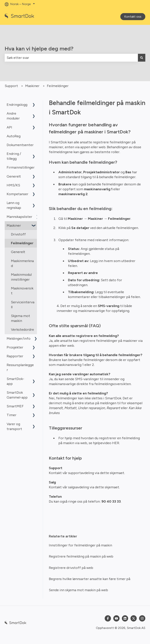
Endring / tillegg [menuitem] (14, 156)
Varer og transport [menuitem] (14, 426)
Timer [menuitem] (12, 415)
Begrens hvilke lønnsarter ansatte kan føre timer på (90, 579)
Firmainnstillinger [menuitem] (21, 167)
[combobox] (71, 58)
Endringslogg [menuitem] (17, 105)
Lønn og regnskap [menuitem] (14, 205)
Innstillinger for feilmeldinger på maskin (80, 545)
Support (11, 86)
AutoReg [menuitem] (14, 136)
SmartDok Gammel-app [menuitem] (17, 395)
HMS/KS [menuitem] (13, 185)
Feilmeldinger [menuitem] (22, 243)
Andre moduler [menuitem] (13, 116)
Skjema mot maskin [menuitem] (21, 318)
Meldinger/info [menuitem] (19, 339)
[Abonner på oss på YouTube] (116, 618)
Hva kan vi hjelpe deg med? (39, 49)
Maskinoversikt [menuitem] (22, 291)
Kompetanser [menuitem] (17, 194)
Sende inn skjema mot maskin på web (78, 590)
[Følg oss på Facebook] (108, 618)
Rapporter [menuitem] (15, 356)
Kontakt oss (133, 17)
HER (116, 443)
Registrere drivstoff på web (71, 568)
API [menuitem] (9, 127)
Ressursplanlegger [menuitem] (20, 367)
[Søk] (142, 58)
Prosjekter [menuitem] (15, 347)
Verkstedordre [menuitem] (22, 330)
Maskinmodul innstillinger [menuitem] (21, 277)
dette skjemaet (112, 473)
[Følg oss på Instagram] (142, 618)
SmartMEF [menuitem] (15, 406)
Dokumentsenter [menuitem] (20, 145)
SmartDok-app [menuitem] (15, 381)
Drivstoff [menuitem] (18, 234)
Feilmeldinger (58, 86)
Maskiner (32, 86)
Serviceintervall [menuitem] (23, 305)
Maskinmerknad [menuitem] (22, 263)
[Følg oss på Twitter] (134, 618)
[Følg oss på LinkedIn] (125, 618)
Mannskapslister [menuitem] (19, 217)
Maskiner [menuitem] (14, 225)
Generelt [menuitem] (14, 176)
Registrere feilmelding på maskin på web (81, 556)
